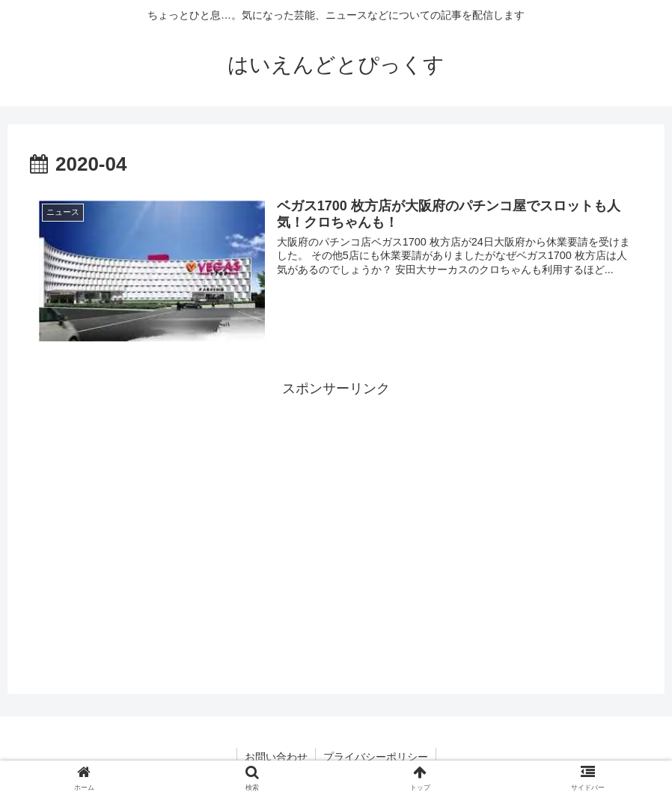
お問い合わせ (276, 757)
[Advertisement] (336, 506)
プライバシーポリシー (376, 757)
